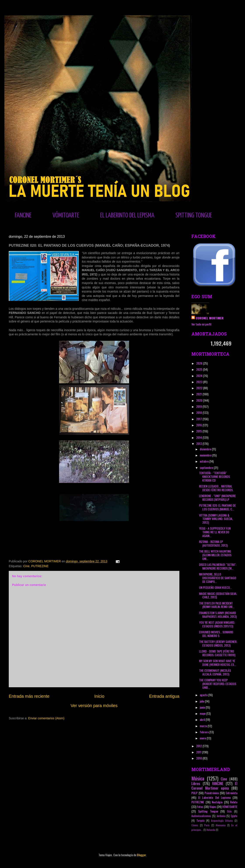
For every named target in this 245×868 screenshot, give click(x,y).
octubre (205, 461)
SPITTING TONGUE (194, 215)
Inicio (99, 696)
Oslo (229, 811)
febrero (205, 732)
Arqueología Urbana (222, 821)
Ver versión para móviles (94, 706)
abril (203, 719)
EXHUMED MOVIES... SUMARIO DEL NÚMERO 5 (216, 634)
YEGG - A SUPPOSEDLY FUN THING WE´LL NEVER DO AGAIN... (215, 532)
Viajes (213, 807)
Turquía (200, 821)
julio (202, 701)
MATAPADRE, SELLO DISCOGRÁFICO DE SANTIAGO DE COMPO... (218, 578)
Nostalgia (217, 802)
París (207, 825)
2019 (199, 406)
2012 (199, 746)
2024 (200, 376)
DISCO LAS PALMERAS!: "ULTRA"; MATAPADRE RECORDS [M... (218, 566)
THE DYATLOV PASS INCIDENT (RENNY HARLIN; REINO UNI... (217, 605)
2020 (200, 400)
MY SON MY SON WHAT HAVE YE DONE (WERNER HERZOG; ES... (218, 663)
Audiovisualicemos (201, 816)
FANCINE (23, 215)
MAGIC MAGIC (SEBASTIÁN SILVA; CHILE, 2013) (218, 595)
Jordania (221, 816)
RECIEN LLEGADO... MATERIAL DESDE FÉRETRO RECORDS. (216, 488)
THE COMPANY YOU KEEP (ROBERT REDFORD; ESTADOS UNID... (218, 684)
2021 (199, 394)
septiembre (207, 468)
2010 (199, 758)
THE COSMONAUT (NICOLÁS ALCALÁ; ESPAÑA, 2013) (215, 672)
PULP (194, 793)
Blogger (141, 855)
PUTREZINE (40, 566)
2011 (199, 752)
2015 (199, 431)
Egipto (234, 816)
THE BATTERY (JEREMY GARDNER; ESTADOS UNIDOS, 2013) (218, 643)
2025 (200, 369)
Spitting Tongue (208, 811)
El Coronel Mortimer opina (214, 786)
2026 (200, 363)
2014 (199, 437)
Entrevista (232, 793)
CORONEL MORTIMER (210, 318)
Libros (196, 783)
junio (203, 707)
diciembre (206, 449)
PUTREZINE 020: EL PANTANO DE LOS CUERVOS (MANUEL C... (217, 507)
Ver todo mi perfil (201, 324)
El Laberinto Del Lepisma (214, 797)
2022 (200, 388)
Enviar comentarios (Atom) (46, 718)
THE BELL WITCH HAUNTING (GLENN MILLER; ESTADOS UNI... (215, 555)
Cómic (195, 825)
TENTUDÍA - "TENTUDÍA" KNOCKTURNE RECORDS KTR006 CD (214, 476)
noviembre (206, 455)
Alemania (221, 825)
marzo (204, 726)
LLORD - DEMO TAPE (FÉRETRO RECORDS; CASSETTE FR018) (217, 653)
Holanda (211, 830)
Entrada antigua (164, 696)
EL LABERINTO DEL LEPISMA (127, 215)
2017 (199, 419)
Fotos (200, 807)
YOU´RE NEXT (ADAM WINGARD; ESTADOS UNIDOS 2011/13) (217, 624)
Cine (26, 566)
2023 (200, 382)
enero (203, 738)
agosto (204, 695)
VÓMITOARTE (66, 215)
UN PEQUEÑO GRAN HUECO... (215, 587)
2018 (199, 412)
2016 (199, 425)
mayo (203, 713)
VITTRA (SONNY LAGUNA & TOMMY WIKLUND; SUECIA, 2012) (216, 519)
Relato (234, 802)
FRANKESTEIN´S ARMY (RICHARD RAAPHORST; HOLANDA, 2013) (218, 615)
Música (198, 778)
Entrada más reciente (29, 696)
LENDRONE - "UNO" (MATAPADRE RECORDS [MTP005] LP (217, 498)
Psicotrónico (212, 793)
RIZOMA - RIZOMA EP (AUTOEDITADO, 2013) (213, 543)
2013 (199, 443)
